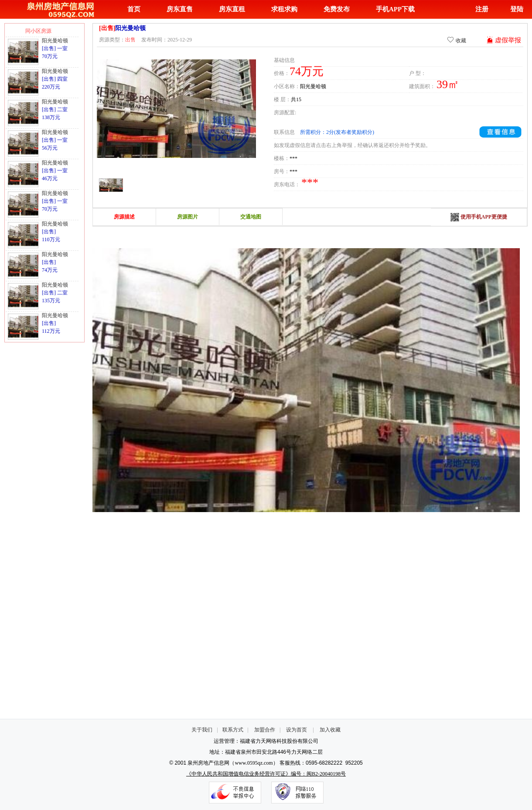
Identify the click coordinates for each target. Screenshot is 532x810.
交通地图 (251, 217)
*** (293, 158)
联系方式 (233, 730)
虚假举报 (504, 40)
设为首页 (297, 730)
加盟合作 (265, 730)
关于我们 (202, 730)
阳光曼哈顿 (55, 41)
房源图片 (188, 217)
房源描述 (124, 217)
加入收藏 (330, 730)
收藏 (457, 40)
